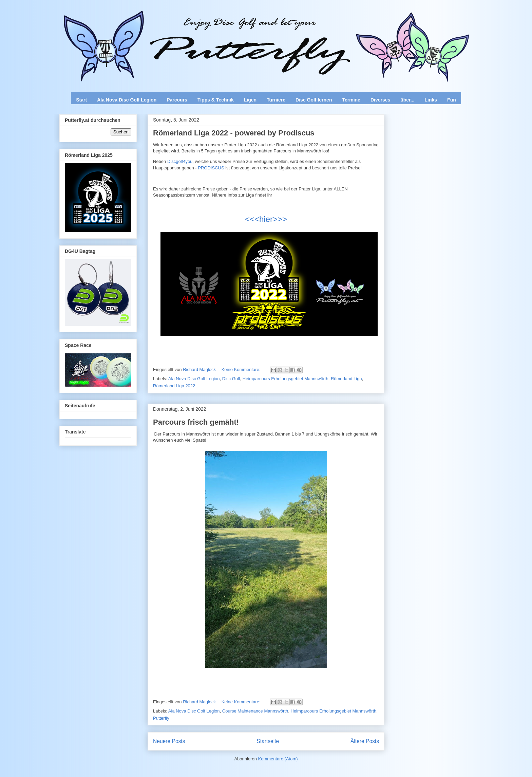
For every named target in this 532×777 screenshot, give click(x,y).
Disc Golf (231, 379)
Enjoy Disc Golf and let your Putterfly (134, 22)
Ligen (250, 100)
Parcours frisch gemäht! (196, 422)
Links (431, 100)
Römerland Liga (346, 379)
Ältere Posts (365, 741)
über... (407, 100)
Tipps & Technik (216, 100)
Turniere (276, 100)
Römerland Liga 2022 (174, 386)
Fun (452, 100)
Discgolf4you (180, 161)
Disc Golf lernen (314, 100)
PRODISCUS (211, 168)
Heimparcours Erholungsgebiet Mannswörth (286, 379)
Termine (351, 100)
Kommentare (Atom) (278, 759)
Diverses (380, 100)
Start (81, 100)
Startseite (268, 741)
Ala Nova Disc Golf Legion (127, 100)
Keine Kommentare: (242, 369)
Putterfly (161, 718)
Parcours (177, 100)
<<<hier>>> (266, 219)
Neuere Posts (169, 741)
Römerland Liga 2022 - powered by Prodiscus (234, 133)
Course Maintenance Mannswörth (255, 711)
